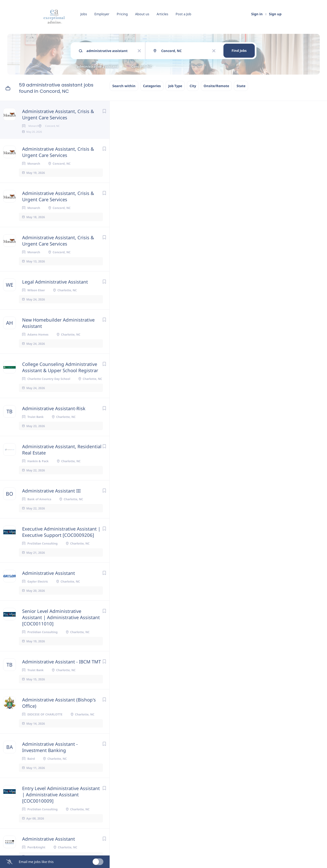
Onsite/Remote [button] (216, 86)
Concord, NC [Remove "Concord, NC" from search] (142, 66)
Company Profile (148, 850)
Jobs (84, 14)
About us (142, 14)
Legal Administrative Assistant (55, 288)
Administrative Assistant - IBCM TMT (61, 668)
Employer (102, 14)
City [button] (193, 86)
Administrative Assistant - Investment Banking (50, 754)
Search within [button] (124, 86)
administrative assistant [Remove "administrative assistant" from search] (97, 66)
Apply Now (173, 147)
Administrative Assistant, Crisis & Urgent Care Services (58, 114)
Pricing (122, 14)
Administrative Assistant (49, 580)
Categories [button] (152, 86)
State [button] (241, 86)
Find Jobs (239, 51)
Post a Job (183, 14)
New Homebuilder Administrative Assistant (58, 330)
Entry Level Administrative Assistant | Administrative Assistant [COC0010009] (61, 801)
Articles (162, 14)
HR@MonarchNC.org (204, 770)
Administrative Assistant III (51, 497)
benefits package (193, 289)
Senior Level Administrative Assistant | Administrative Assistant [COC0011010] (61, 624)
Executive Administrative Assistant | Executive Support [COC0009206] (61, 538)
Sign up (275, 14)
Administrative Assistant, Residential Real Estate (62, 456)
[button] (271, 148)
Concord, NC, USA (148, 167)
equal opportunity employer (216, 741)
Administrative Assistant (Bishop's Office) (59, 709)
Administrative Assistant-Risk (54, 415)
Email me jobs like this (36, 862)
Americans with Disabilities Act (236, 759)
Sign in (257, 14)
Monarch (167, 134)
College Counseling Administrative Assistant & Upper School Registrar (60, 374)
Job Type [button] (175, 86)
